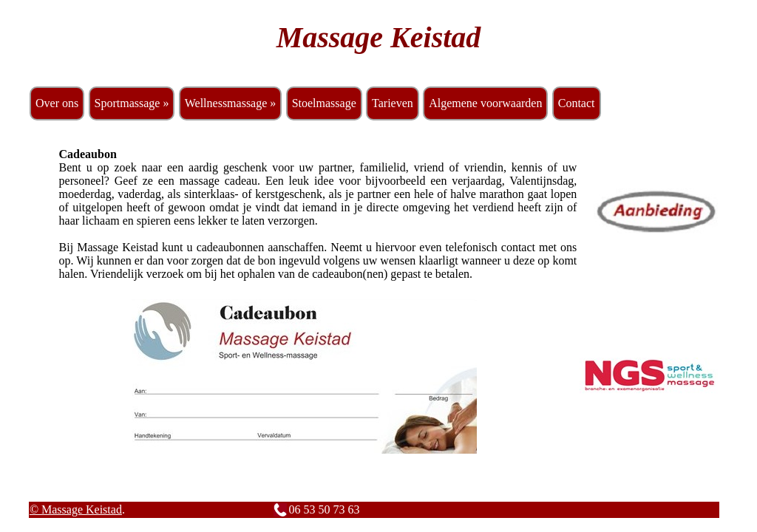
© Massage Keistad (76, 509)
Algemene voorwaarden (485, 103)
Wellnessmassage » (231, 103)
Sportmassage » (132, 103)
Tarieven (393, 103)
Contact (577, 103)
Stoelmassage (324, 103)
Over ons (57, 103)
